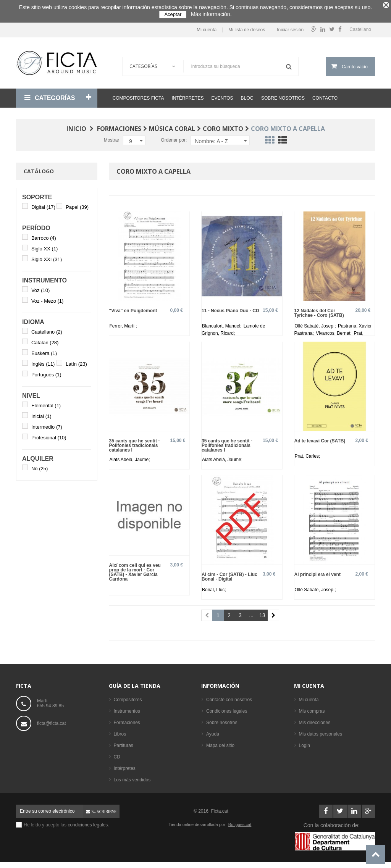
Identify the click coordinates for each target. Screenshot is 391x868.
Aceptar (173, 14)
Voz (40, 288)
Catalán (45, 340)
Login (305, 743)
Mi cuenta (207, 27)
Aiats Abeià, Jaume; (130, 457)
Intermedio (47, 424)
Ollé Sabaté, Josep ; (316, 323)
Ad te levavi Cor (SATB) (320, 438)
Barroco (44, 235)
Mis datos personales (321, 731)
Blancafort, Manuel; (222, 323)
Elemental (46, 403)
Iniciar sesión (290, 27)
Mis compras (312, 708)
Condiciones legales (227, 708)
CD (117, 754)
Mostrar (112, 137)
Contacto (325, 95)
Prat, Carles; (308, 453)
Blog (247, 95)
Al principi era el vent (317, 572)
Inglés (43, 361)
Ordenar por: (174, 137)
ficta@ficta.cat (52, 721)
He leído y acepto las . (66, 822)
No (40, 466)
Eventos (222, 95)
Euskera (44, 351)
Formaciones (127, 720)
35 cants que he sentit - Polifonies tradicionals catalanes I (135, 443)
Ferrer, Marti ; (123, 323)
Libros (120, 731)
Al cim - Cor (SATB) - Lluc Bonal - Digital (229, 574)
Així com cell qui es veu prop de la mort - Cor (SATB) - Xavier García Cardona (135, 569)
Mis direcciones (315, 720)
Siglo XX (44, 246)
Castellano (47, 329)
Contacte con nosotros (229, 697)
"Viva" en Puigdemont (133, 308)
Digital (43, 204)
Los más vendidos (132, 777)
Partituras (124, 743)
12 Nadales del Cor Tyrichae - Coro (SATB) (319, 310)
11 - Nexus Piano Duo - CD (230, 308)
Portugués (46, 372)
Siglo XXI (47, 257)
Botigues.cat (240, 822)
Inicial (41, 414)
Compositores (128, 697)
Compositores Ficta (138, 95)
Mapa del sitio (220, 743)
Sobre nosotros (283, 95)
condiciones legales (88, 822)
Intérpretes (187, 95)
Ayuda (213, 731)
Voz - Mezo (48, 298)
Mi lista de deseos (247, 27)
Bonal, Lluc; (214, 587)
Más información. (211, 14)
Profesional (49, 435)
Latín (76, 361)
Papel (77, 204)
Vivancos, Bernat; (334, 331)
